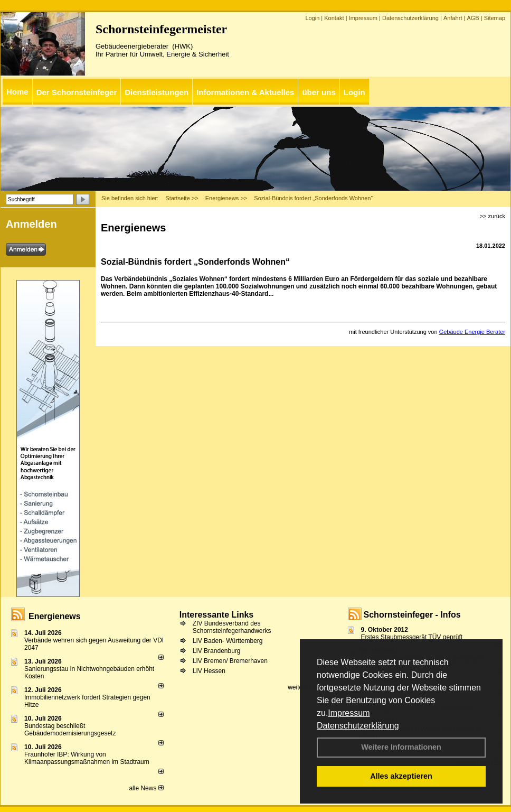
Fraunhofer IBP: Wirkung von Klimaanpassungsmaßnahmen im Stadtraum (87, 758)
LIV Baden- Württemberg (228, 641)
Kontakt (334, 18)
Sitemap (495, 18)
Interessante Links (217, 615)
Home (17, 92)
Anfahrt (453, 18)
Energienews (55, 616)
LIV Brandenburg (217, 651)
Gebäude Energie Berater (472, 332)
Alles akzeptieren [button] (401, 776)
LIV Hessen (209, 671)
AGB (473, 18)
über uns (319, 92)
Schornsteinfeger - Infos (412, 615)
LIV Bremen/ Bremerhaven (230, 661)
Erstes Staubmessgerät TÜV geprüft (412, 637)
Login (312, 18)
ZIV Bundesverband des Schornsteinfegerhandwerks (232, 627)
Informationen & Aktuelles (245, 92)
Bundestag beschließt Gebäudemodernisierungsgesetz (70, 730)
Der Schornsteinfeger (77, 92)
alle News (146, 788)
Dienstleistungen (157, 92)
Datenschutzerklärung (358, 726)
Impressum (349, 713)
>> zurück (493, 216)
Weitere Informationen (401, 747)
